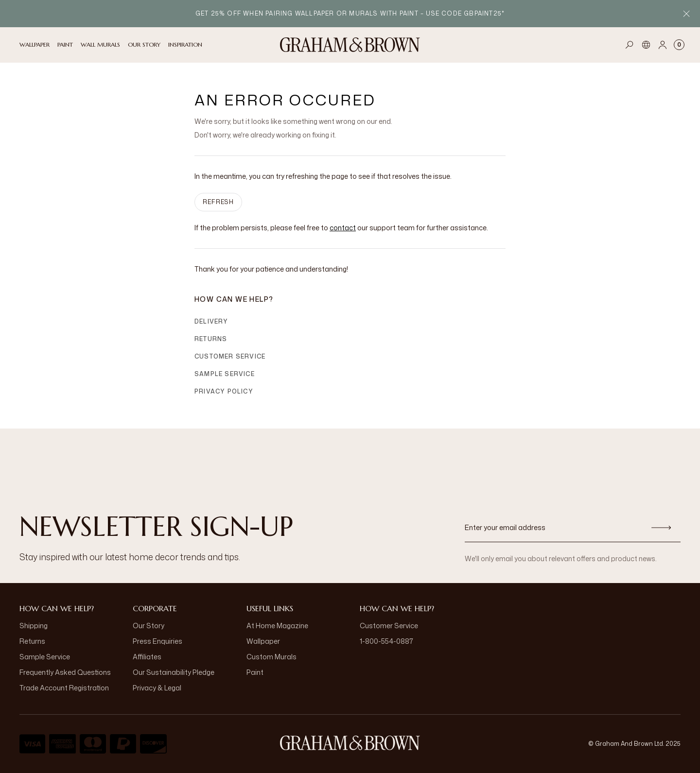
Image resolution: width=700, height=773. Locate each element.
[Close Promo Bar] (686, 14)
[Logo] (350, 45)
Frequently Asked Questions (65, 672)
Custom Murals (271, 657)
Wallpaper (263, 641)
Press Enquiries (157, 641)
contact (343, 228)
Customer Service (230, 356)
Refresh (218, 202)
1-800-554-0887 (386, 641)
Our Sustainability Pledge (174, 672)
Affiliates (147, 657)
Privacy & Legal (157, 688)
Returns (211, 339)
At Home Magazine (277, 626)
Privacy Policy (224, 391)
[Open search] (630, 45)
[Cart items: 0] (679, 45)
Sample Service (225, 374)
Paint (255, 672)
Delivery (211, 321)
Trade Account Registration (64, 688)
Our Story (149, 626)
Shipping (34, 626)
